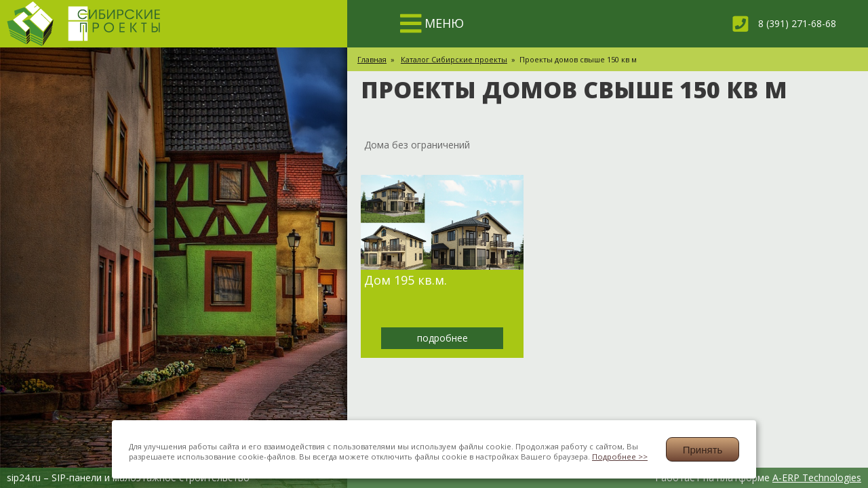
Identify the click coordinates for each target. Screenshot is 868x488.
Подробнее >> (620, 456)
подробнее (442, 338)
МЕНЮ (441, 23)
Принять (703, 450)
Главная (372, 59)
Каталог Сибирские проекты (454, 59)
